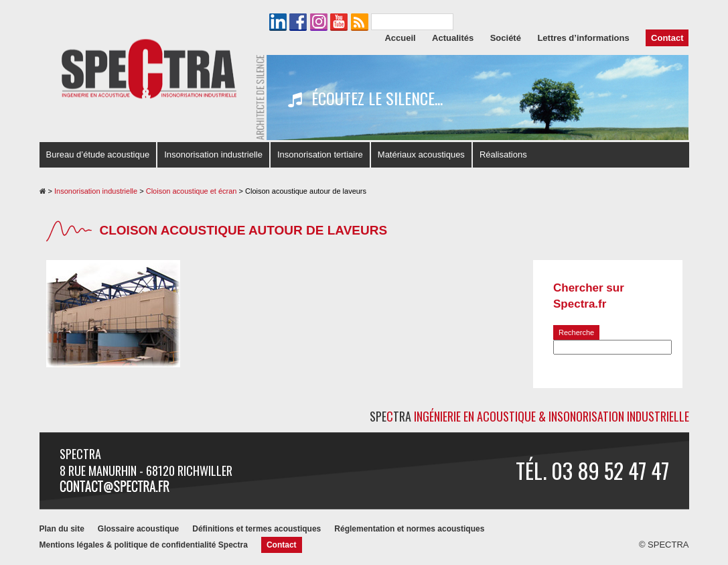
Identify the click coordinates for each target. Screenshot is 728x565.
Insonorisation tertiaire (320, 154)
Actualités (453, 38)
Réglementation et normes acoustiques (409, 529)
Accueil (400, 38)
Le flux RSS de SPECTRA (360, 22)
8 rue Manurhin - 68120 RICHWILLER (146, 470)
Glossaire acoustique (138, 529)
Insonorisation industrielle (213, 154)
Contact (667, 38)
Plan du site (62, 529)
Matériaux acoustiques (421, 154)
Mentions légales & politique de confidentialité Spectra (144, 545)
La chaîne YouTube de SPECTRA (339, 22)
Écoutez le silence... (365, 99)
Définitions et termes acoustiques (257, 529)
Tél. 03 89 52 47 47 (592, 470)
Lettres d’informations (583, 38)
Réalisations (503, 154)
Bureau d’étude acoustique (98, 154)
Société (506, 38)
